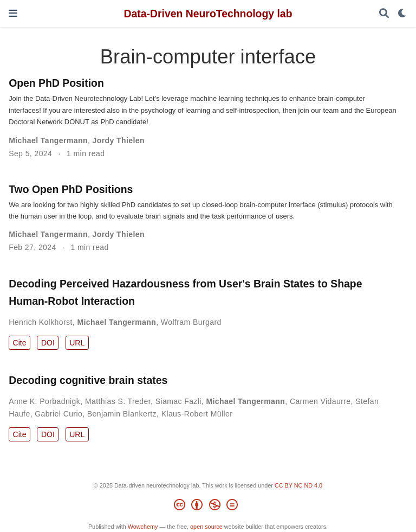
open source (206, 527)
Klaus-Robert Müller (197, 414)
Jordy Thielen (119, 140)
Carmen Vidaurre (320, 401)
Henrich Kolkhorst (41, 322)
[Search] (384, 14)
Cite (20, 343)
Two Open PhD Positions (71, 189)
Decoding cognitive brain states (88, 380)
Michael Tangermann (48, 140)
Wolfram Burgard (191, 322)
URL (77, 343)
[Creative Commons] (208, 507)
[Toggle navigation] (13, 13)
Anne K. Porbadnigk (44, 401)
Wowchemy (143, 527)
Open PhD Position (56, 83)
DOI (48, 343)
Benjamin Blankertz (122, 414)
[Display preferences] (402, 14)
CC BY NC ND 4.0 (298, 485)
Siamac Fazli (178, 401)
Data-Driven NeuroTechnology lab (208, 14)
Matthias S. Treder (118, 401)
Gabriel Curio (58, 414)
